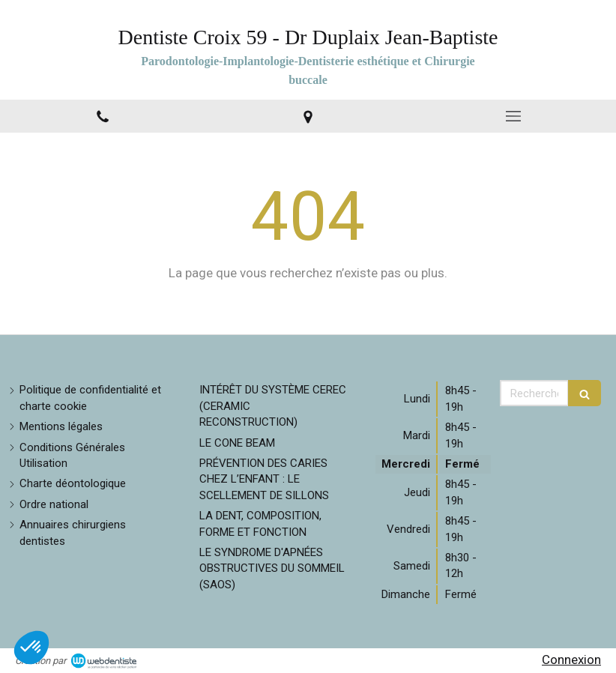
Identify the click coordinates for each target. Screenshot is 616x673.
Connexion (571, 660)
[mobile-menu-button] (513, 116)
